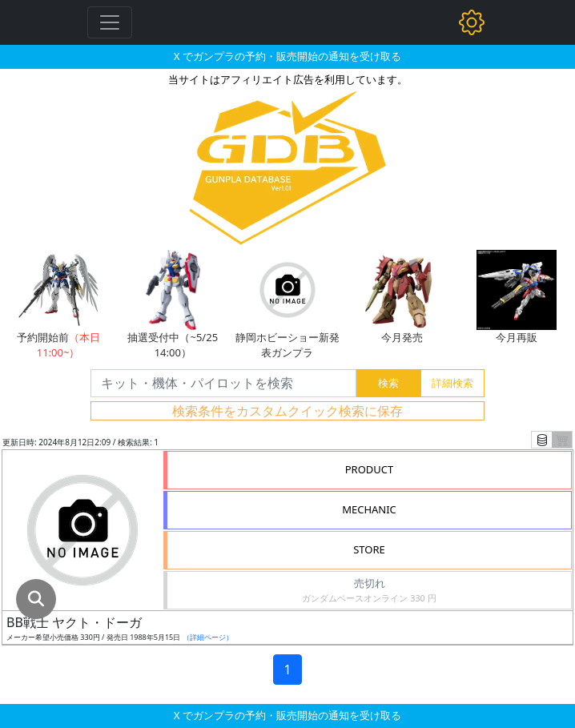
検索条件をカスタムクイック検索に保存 (287, 411)
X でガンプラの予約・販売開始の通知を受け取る (287, 56)
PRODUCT (370, 469)
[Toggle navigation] (110, 22)
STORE (369, 549)
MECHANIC (369, 509)
